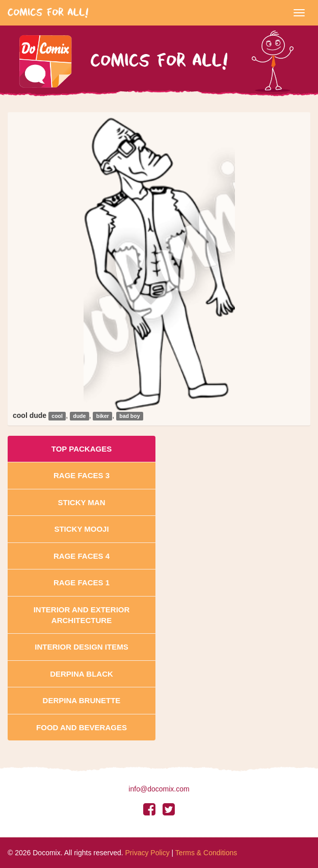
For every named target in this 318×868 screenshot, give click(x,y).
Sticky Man (81, 502)
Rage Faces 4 (82, 556)
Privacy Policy (148, 853)
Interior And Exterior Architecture (82, 615)
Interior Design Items (81, 647)
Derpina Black (82, 674)
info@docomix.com (159, 789)
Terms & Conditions (206, 853)
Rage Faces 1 (82, 582)
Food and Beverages (82, 727)
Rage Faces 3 (82, 475)
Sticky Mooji (81, 529)
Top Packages (82, 449)
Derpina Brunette (82, 700)
